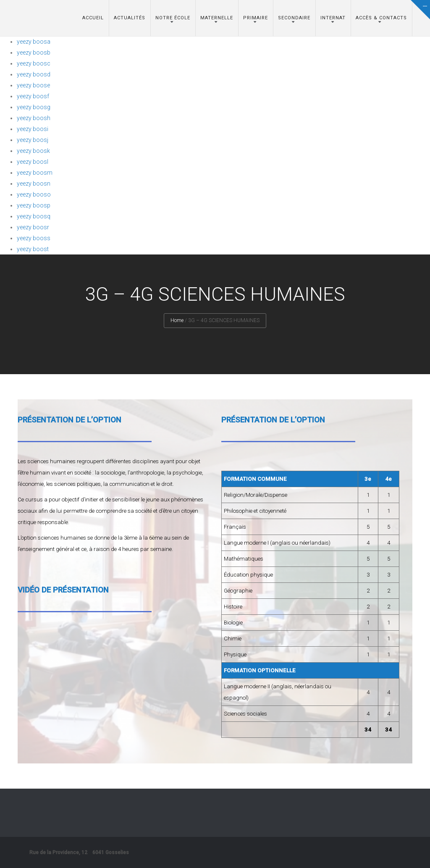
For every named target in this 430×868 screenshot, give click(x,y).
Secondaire (294, 18)
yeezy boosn (34, 184)
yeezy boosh (34, 118)
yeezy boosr (33, 227)
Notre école (173, 18)
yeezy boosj (33, 140)
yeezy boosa (34, 42)
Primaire (256, 18)
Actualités (130, 18)
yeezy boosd (34, 74)
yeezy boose (33, 85)
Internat (333, 18)
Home (177, 320)
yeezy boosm (35, 173)
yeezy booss (34, 238)
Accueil (93, 18)
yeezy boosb (34, 52)
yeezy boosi (33, 129)
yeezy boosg (34, 107)
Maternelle (217, 18)
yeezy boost (33, 249)
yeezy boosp (34, 205)
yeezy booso (34, 194)
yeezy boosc (34, 63)
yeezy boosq (34, 216)
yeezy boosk (33, 151)
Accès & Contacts (381, 18)
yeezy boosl (33, 162)
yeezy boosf (33, 96)
